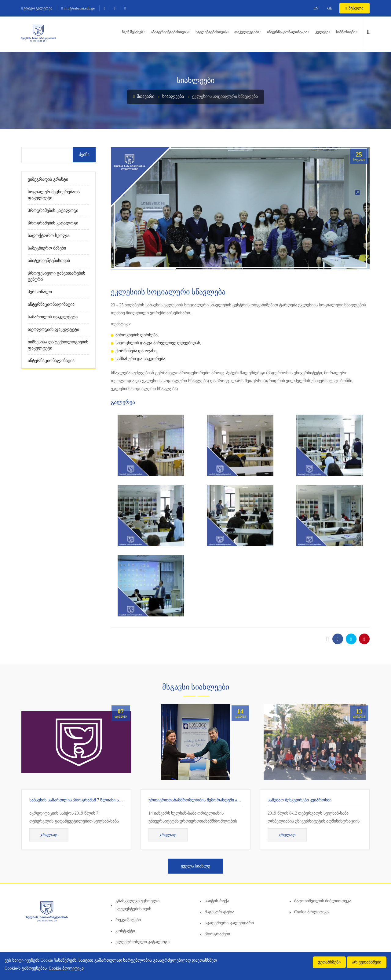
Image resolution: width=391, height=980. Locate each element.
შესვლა (354, 8)
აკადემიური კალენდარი (229, 923)
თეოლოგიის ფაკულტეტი (53, 329)
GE (330, 8)
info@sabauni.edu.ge (78, 8)
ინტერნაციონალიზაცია (287, 32)
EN (316, 8)
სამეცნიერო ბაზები (47, 248)
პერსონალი (40, 292)
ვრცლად (49, 835)
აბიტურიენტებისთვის (169, 32)
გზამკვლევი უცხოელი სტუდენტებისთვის (138, 905)
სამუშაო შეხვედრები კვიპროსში (300, 800)
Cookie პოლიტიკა (312, 912)
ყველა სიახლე (196, 866)
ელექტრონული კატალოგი (143, 942)
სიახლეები (173, 96)
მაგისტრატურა (219, 912)
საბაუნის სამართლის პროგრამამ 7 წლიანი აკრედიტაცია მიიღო (93, 800)
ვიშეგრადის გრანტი (48, 179)
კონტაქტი (125, 931)
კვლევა (322, 32)
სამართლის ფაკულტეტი (53, 317)
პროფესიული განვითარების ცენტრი (57, 276)
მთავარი (144, 96)
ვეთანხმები (329, 962)
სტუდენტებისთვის (211, 32)
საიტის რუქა (217, 901)
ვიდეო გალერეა (37, 8)
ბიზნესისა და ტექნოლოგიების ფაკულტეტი (58, 345)
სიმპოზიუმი (346, 32)
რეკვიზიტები (128, 920)
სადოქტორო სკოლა (49, 236)
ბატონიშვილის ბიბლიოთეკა (323, 901)
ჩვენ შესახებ (132, 32)
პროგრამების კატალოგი (53, 211)
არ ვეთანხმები (367, 962)
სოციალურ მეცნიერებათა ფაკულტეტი (54, 195)
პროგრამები (217, 934)
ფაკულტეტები (247, 32)
